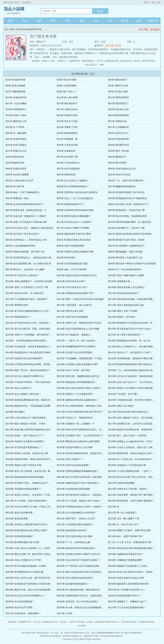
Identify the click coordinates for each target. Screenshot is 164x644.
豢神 (102, 65)
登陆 (146, 2)
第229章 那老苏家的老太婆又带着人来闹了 (27, 530)
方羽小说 (37, 622)
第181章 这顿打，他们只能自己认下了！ (26, 435)
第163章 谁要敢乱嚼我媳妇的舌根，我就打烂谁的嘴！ (32, 400)
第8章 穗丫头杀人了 (67, 92)
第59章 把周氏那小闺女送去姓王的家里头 (77, 192)
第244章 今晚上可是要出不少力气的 (23, 560)
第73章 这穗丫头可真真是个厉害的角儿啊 (26, 222)
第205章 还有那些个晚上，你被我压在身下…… (29, 483)
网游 (82, 21)
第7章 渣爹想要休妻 (15, 92)
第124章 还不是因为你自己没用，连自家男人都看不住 (32, 323)
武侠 (39, 21)
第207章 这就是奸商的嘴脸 (121, 483)
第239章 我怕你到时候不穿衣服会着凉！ (77, 548)
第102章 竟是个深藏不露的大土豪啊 (126, 275)
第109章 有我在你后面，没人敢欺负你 (24, 293)
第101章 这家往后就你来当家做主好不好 (77, 275)
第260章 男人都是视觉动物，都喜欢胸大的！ (79, 590)
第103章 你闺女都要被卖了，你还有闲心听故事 (29, 281)
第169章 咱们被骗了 (15, 412)
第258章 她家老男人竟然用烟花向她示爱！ (129, 584)
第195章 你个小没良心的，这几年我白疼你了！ (131, 459)
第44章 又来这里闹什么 (68, 163)
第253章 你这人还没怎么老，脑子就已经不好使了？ (31, 578)
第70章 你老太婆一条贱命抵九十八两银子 (26, 216)
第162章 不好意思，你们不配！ (124, 394)
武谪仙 (90, 622)
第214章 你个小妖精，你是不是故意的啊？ (27, 501)
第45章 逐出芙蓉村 (117, 163)
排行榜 (125, 21)
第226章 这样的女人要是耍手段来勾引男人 (27, 524)
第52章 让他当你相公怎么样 (19, 180)
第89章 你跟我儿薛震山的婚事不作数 (75, 252)
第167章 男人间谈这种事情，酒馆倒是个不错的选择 (82, 406)
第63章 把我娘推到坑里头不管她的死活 (127, 198)
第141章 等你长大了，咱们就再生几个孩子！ (130, 352)
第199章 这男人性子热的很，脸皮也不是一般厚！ (30, 471)
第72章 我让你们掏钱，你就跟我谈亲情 (127, 216)
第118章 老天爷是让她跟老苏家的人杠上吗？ (28, 311)
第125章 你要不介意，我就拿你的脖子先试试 (79, 323)
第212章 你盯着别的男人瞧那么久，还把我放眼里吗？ (84, 495)
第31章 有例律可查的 (16, 139)
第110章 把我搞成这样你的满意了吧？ (76, 293)
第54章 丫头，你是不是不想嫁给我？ (126, 180)
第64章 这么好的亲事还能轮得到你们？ (25, 204)
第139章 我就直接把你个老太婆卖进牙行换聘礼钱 (30, 352)
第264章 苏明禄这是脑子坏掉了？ (125, 596)
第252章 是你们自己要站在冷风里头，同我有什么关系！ (136, 572)
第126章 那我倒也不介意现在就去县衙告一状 (130, 323)
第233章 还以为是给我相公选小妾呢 (75, 536)
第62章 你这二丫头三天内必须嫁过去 (75, 198)
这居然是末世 (126, 61)
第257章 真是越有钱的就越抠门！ (73, 584)
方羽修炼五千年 (24, 622)
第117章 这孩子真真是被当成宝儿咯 (126, 305)
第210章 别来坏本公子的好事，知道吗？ (128, 489)
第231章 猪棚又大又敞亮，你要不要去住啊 (129, 530)
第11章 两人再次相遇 (67, 97)
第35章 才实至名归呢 (67, 145)
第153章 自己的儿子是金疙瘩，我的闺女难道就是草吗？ (136, 376)
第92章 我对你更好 (66, 258)
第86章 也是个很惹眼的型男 (71, 246)
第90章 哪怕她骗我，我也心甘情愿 (125, 252)
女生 (110, 21)
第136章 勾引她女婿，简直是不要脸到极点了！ (29, 347)
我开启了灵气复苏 (77, 622)
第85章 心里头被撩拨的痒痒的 (20, 246)
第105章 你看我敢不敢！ (120, 281)
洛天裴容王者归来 (129, 622)
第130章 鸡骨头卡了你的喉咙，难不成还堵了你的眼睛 (32, 335)
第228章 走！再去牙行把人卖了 (124, 524)
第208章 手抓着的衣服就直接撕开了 (23, 489)
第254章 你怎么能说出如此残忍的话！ (76, 578)
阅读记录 (153, 21)
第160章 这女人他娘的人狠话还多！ (23, 394)
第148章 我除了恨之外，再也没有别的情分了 (28, 370)
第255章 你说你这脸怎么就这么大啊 (126, 578)
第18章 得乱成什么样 (118, 109)
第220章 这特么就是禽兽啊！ (20, 513)
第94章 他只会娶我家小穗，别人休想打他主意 (28, 263)
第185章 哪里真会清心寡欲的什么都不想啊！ (79, 441)
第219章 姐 (113, 507)
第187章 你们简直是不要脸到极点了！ (24, 447)
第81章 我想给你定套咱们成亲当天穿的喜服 (130, 234)
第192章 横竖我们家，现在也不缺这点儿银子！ (131, 453)
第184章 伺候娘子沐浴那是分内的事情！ (26, 441)
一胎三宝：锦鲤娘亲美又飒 (107, 61)
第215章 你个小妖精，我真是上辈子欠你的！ (79, 501)
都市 (53, 21)
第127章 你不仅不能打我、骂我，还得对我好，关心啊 (32, 329)
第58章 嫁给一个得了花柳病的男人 (23, 192)
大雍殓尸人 (62, 61)
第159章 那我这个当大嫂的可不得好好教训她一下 (133, 388)
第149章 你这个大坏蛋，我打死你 (73, 370)
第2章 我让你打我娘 (67, 80)
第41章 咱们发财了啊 (67, 157)
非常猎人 (64, 622)
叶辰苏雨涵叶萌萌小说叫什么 (107, 622)
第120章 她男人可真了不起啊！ (124, 311)
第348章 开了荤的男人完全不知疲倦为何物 (78, 566)
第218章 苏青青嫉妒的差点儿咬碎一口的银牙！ (80, 507)
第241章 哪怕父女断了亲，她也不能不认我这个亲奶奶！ (33, 554)
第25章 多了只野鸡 (15, 127)
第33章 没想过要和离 (118, 139)
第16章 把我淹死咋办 (16, 109)
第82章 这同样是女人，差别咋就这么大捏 (26, 240)
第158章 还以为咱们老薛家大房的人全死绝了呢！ (81, 388)
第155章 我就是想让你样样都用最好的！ (77, 382)
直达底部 (155, 29)
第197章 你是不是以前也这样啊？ (73, 465)
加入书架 (143, 29)
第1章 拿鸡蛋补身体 (15, 80)
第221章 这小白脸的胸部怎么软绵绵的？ (77, 513)
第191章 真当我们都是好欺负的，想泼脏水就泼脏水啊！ (85, 453)
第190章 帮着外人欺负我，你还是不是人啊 (27, 453)
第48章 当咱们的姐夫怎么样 (122, 169)
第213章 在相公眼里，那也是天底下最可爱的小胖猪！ (135, 495)
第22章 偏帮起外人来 (16, 121)
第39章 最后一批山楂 (118, 151)
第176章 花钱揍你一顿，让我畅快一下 (76, 424)
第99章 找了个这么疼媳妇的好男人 (125, 269)
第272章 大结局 (113, 46)
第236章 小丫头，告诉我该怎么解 (73, 542)
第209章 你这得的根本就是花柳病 (73, 489)
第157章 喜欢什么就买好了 (19, 388)
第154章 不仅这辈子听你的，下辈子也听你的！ (29, 382)
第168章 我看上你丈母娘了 (121, 406)
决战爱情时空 (74, 61)
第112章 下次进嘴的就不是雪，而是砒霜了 (27, 299)
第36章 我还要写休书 (118, 145)
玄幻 (25, 21)
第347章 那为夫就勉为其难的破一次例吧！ (27, 566)
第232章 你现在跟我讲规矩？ (20, 536)
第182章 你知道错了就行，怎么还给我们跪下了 (80, 435)
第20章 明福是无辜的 (67, 115)
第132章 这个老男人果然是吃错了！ (126, 335)
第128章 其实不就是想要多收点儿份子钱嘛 (78, 329)
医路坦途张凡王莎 (50, 622)
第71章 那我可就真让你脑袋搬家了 (74, 216)
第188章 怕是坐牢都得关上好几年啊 (75, 447)
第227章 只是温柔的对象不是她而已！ (76, 524)
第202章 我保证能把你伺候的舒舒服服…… (27, 477)
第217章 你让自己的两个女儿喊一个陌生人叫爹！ (30, 507)
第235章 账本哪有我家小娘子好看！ (23, 542)
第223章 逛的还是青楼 (17, 519)
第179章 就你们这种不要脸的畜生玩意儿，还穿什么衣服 (85, 430)
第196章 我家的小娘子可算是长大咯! (24, 465)
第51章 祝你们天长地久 (120, 175)
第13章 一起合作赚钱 (16, 103)
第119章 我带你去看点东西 (70, 311)
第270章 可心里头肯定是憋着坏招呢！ (127, 607)
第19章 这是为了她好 (16, 115)
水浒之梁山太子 (91, 65)
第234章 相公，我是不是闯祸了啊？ (126, 536)
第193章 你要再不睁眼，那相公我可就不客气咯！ (30, 459)
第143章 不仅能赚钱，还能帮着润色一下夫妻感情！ (82, 358)
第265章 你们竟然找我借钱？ (20, 602)
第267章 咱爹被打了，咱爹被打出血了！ (128, 602)
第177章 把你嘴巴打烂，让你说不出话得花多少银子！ (135, 424)
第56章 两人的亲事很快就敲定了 (73, 186)
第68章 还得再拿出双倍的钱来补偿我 (75, 210)
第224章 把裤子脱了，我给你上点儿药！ (77, 519)
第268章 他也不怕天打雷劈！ (20, 607)
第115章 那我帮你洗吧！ (18, 305)
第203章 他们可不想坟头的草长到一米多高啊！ (80, 477)
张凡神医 (82, 626)
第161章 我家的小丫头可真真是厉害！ (76, 394)
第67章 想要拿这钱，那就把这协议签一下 (26, 210)
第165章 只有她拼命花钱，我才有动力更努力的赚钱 (134, 400)
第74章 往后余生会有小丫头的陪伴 (74, 222)
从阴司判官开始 (148, 61)
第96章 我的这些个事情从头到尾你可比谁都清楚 (132, 263)
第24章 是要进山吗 (117, 121)
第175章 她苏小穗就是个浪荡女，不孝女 (26, 424)
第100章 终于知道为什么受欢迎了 (22, 275)
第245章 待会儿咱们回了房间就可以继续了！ (79, 560)
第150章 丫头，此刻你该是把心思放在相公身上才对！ (135, 370)
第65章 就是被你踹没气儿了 (71, 204)
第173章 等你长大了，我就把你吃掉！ (76, 418)
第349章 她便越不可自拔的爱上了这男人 (128, 566)
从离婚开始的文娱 (146, 622)
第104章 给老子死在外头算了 (71, 281)
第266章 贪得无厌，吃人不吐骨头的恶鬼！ (78, 602)
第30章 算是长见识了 (118, 133)
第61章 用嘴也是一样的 (17, 198)
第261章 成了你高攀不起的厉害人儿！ (127, 590)
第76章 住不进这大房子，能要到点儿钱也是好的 (29, 228)
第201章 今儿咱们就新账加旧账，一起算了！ (130, 471)
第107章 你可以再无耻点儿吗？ (72, 287)
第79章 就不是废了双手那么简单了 (23, 234)
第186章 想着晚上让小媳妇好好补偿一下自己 (130, 441)
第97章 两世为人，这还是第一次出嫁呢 (25, 269)
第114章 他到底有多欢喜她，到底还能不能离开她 (133, 299)
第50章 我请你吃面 (66, 175)
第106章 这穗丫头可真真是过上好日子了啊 (27, 287)
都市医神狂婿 (88, 61)
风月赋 (137, 61)
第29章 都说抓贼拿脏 (67, 133)
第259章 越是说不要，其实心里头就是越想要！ (29, 590)
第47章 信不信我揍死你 (68, 169)
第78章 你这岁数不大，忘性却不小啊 (126, 228)
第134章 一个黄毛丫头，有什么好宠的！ (77, 341)
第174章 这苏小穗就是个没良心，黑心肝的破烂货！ (134, 418)
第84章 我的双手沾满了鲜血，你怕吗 (126, 240)
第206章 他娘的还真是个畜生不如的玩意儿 (78, 483)
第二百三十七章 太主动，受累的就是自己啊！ (131, 542)
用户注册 (156, 2)
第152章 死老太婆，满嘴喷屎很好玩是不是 (78, 376)
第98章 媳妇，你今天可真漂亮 (72, 269)
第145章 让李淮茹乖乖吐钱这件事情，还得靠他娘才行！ (33, 364)
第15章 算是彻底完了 (118, 103)
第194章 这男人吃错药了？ (70, 459)
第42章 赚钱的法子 (117, 157)
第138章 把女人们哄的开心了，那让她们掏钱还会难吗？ (136, 347)
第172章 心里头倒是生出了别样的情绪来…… (28, 418)
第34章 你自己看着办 (16, 145)
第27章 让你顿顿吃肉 (118, 127)
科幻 (96, 21)
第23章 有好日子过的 (67, 121)
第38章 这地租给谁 (66, 151)
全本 (139, 21)
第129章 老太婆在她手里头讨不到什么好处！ (130, 329)
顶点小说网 (14, 11)
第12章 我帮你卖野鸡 (118, 97)
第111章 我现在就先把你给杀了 (124, 293)
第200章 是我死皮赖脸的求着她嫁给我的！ (78, 471)
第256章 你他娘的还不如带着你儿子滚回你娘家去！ (31, 584)
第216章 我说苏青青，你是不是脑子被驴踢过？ (131, 501)
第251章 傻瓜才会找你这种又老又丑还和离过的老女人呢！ (86, 572)
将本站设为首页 (11, 2)
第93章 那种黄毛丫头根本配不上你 (125, 258)
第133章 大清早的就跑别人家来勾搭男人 (26, 341)
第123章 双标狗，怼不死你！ (122, 317)
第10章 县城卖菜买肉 (16, 97)
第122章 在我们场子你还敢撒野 (72, 317)
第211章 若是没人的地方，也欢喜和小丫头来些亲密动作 (33, 495)
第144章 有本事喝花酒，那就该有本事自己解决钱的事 (135, 358)
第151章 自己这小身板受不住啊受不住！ (26, 376)
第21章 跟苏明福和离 (118, 115)
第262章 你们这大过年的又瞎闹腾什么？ (26, 596)
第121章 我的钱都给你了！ (19, 317)
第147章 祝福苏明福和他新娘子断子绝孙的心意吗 (133, 364)
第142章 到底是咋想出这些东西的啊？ (24, 358)
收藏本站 (27, 2)
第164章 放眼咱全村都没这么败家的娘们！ (78, 400)
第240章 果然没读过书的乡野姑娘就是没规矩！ (131, 548)
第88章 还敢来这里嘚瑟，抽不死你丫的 (25, 252)
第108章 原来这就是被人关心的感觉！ (127, 287)
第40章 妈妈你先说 (15, 157)
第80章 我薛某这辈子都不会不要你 (74, 234)
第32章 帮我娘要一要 (67, 139)
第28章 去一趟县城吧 (16, 133)
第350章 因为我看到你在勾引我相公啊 (24, 572)
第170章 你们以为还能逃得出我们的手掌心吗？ (80, 412)
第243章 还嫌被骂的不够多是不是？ (126, 554)
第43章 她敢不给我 (15, 163)
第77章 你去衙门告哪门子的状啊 (73, 228)
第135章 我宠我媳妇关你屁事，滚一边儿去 (129, 341)
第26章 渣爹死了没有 (67, 127)
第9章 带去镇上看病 (118, 92)
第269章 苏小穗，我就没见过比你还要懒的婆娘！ (81, 607)
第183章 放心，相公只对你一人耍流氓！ (128, 435)
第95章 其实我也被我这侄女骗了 (73, 263)
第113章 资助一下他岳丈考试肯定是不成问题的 (80, 299)
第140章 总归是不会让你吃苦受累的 (75, 352)
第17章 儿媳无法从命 (67, 109)
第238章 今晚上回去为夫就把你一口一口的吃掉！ (30, 548)
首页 (11, 21)
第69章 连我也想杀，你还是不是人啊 (126, 210)
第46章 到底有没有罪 (16, 169)
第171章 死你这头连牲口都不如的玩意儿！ (129, 412)
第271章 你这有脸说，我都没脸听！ (23, 613)
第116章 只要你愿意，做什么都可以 (75, 305)
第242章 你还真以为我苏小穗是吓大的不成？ (79, 554)
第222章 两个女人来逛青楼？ (122, 513)
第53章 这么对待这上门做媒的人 (73, 180)
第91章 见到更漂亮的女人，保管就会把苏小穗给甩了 (32, 258)
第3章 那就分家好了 (118, 80)
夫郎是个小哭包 (48, 61)
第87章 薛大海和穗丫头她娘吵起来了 (126, 246)
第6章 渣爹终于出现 (118, 86)
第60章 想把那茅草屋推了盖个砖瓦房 (126, 192)
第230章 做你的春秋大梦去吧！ (72, 530)
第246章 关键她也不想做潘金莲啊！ (126, 560)
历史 (68, 21)
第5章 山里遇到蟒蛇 (67, 86)
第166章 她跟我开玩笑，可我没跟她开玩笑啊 (28, 406)
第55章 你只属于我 (15, 186)
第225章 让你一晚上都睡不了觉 (124, 519)
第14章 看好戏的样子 (67, 103)
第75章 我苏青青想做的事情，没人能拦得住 (130, 222)
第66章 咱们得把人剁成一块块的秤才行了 (129, 204)
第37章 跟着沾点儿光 (16, 151)
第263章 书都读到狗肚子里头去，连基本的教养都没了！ (85, 596)
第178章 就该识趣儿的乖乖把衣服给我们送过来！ (30, 430)
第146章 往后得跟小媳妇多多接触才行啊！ (78, 364)
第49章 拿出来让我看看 (17, 175)
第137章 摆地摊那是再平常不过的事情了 (77, 347)
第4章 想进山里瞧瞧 (15, 86)
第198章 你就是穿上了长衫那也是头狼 (127, 465)
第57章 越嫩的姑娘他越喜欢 (122, 186)
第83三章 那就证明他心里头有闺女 (74, 240)
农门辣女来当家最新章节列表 (29, 29)
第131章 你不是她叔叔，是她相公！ (75, 335)
